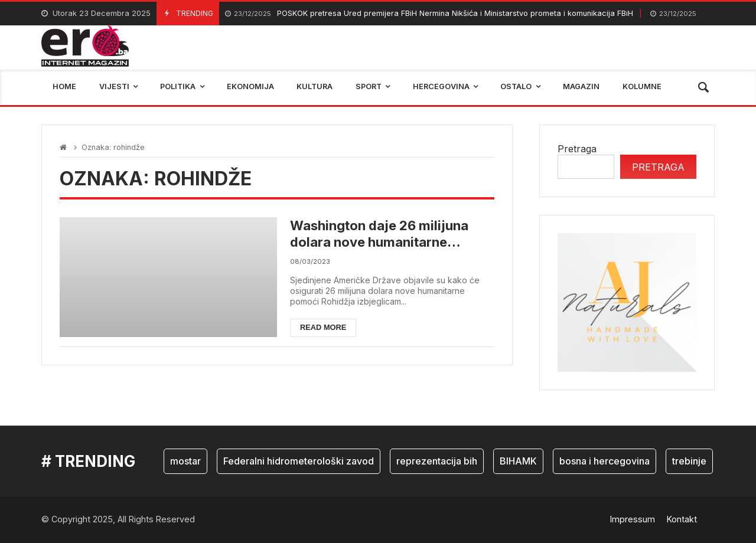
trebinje (689, 461)
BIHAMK (518, 461)
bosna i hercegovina (605, 461)
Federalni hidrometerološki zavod (299, 461)
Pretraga (577, 149)
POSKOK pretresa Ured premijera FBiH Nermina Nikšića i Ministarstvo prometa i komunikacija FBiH (429, 14)
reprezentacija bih (437, 461)
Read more (323, 327)
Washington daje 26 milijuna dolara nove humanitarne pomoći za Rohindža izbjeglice (385, 234)
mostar (185, 461)
